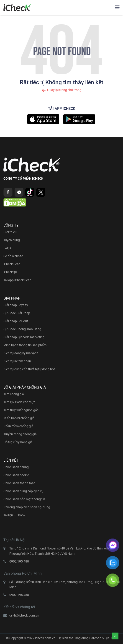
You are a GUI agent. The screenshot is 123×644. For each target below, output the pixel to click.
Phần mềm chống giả (18, 426)
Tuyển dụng (12, 240)
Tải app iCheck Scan (17, 280)
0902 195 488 (19, 561)
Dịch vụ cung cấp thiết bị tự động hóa (29, 369)
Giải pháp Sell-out (16, 321)
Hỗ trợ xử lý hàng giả (18, 442)
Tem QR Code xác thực (19, 402)
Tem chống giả (14, 394)
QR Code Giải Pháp (17, 313)
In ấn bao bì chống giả (19, 418)
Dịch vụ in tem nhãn (17, 361)
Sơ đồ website (13, 256)
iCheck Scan (12, 264)
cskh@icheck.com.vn (24, 615)
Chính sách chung (16, 467)
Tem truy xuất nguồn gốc (21, 410)
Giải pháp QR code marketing (24, 337)
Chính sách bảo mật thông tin (24, 499)
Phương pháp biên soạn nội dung (27, 507)
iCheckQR (10, 272)
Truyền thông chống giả (20, 434)
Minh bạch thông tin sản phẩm (25, 345)
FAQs (7, 248)
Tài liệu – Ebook (14, 515)
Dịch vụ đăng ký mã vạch (21, 353)
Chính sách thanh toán (19, 483)
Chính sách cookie (16, 475)
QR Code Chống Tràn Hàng (22, 329)
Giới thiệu (10, 232)
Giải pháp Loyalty (16, 305)
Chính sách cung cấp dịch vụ (23, 491)
